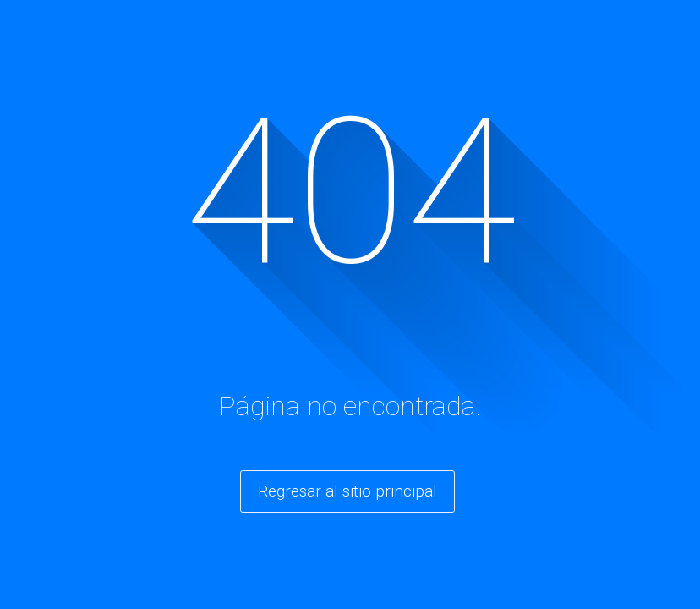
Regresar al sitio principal (347, 491)
